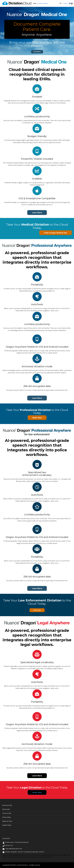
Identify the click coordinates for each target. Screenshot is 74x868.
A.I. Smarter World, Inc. (22, 865)
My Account (6, 809)
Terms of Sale (7, 813)
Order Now (37, 418)
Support (45, 3)
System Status (7, 825)
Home (35, 3)
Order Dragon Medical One (55, 233)
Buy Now (40, 3)
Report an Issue (7, 821)
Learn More (37, 52)
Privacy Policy (7, 817)
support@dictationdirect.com (14, 849)
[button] (61, 3)
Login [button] (66, 3)
